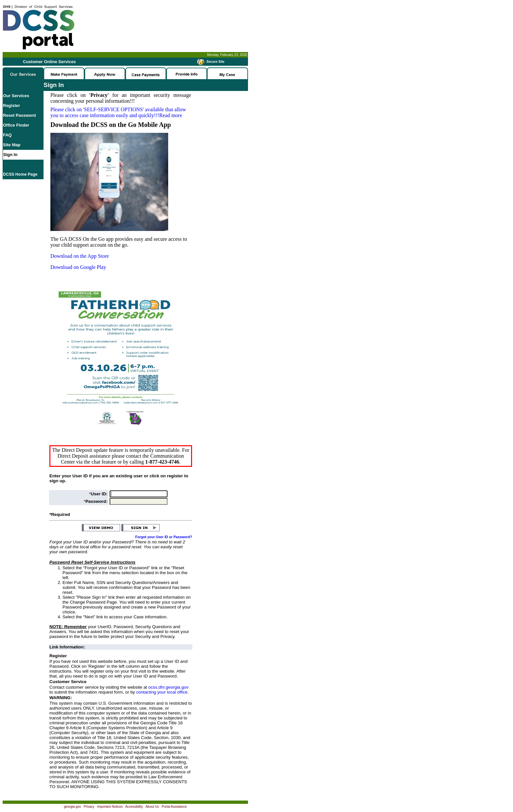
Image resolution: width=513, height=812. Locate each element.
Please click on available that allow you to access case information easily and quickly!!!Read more (118, 112)
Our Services (16, 96)
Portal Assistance (174, 807)
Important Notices (110, 807)
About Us (152, 807)
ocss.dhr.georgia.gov (168, 687)
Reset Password (19, 115)
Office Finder (16, 125)
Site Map (12, 145)
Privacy (89, 807)
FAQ (7, 135)
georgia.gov (72, 807)
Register (11, 106)
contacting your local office (162, 692)
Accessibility (134, 807)
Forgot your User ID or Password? (164, 537)
